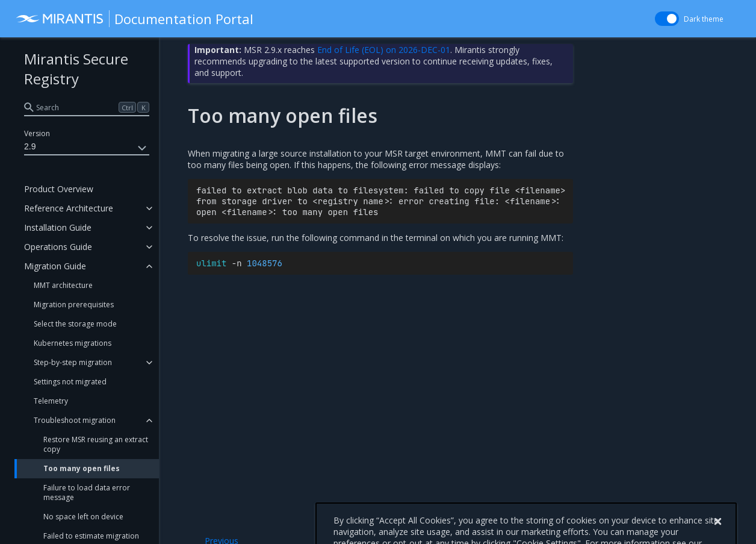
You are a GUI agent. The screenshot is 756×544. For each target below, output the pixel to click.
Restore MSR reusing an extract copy (96, 444)
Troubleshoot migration (75, 420)
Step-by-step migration (73, 362)
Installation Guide (58, 227)
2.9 (87, 148)
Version (37, 133)
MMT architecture (63, 285)
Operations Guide (58, 247)
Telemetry (51, 401)
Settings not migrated (70, 382)
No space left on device (83, 517)
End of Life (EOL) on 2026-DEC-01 (384, 50)
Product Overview (59, 189)
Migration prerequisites (74, 305)
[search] (87, 107)
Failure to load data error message (87, 492)
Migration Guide (55, 266)
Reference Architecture (69, 208)
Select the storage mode (75, 324)
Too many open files (82, 468)
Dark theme (704, 19)
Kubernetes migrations (73, 343)
